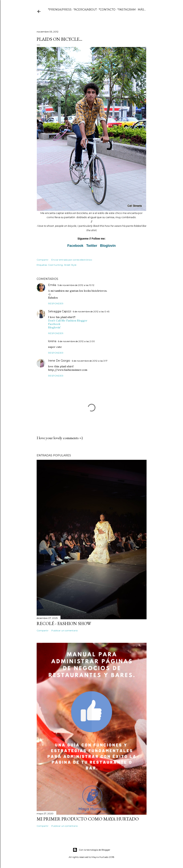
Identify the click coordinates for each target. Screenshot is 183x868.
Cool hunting (55, 265)
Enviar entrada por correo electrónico (72, 260)
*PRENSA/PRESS (60, 10)
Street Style (70, 265)
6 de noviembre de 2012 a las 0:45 (91, 311)
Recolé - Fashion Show (64, 623)
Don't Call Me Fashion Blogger (68, 321)
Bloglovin (108, 246)
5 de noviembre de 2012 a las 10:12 (76, 285)
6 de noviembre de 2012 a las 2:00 (76, 341)
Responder (56, 303)
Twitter (92, 246)
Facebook (75, 246)
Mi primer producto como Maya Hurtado (88, 819)
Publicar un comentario (64, 630)
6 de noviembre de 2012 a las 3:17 (90, 361)
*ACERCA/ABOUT (85, 10)
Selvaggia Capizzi (60, 311)
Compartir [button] (43, 260)
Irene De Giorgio (59, 361)
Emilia (52, 285)
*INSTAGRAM (127, 10)
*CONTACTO (107, 10)
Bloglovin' (54, 327)
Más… (142, 10)
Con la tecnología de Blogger (91, 850)
